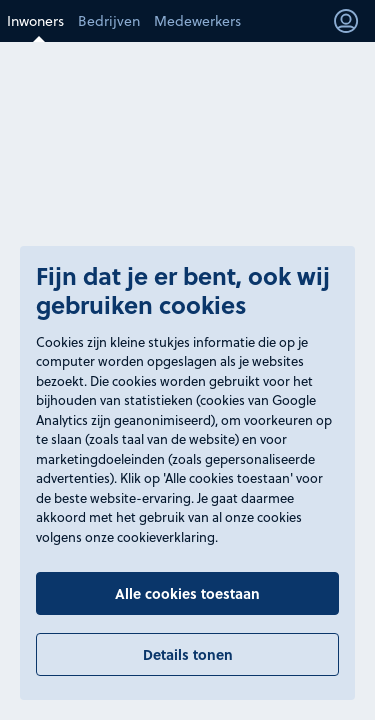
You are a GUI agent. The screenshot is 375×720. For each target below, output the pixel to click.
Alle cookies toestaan (187, 593)
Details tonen (188, 654)
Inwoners (35, 20)
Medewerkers (197, 20)
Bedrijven (109, 20)
